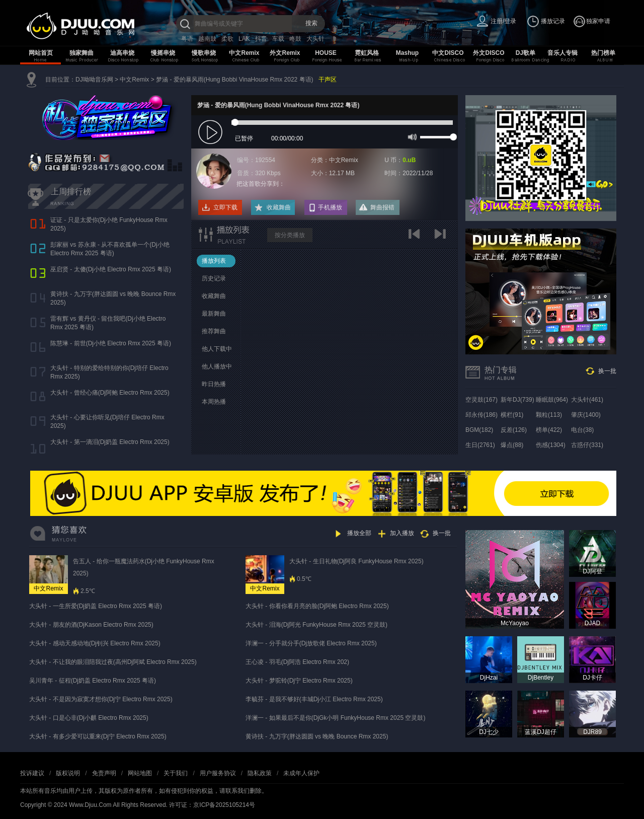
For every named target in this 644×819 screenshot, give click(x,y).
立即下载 (225, 207)
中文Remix (244, 53)
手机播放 (330, 207)
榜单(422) (549, 430)
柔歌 (227, 39)
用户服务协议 (218, 773)
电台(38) (582, 430)
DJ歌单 (526, 53)
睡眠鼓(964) (552, 400)
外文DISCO (489, 53)
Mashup (407, 53)
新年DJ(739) (517, 400)
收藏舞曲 (279, 207)
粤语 (187, 39)
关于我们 (176, 773)
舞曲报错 (382, 207)
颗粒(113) (549, 415)
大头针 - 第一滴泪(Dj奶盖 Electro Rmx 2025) (110, 442)
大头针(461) (587, 400)
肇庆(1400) (586, 415)
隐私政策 (260, 773)
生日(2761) (480, 445)
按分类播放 (290, 235)
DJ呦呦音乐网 (94, 80)
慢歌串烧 (204, 53)
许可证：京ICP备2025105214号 (212, 805)
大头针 (315, 39)
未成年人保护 (301, 773)
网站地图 (140, 773)
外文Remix (285, 53)
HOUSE (326, 53)
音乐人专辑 (562, 53)
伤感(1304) (551, 445)
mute (411, 136)
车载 (278, 39)
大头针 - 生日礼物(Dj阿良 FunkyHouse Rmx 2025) (356, 561)
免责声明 (104, 773)
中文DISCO (448, 53)
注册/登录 (503, 21)
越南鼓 (207, 39)
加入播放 (402, 533)
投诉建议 (32, 773)
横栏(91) (512, 415)
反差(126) (514, 430)
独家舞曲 (82, 53)
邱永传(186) (481, 415)
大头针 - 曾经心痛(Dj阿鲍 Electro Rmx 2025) (110, 393)
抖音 (261, 39)
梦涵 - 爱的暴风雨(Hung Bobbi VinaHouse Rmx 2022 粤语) (235, 80)
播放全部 (359, 533)
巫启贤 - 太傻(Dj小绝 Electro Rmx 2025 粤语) (111, 269)
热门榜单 (603, 53)
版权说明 (68, 773)
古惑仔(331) (587, 445)
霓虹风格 (367, 53)
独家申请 (598, 21)
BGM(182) (479, 430)
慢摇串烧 (163, 53)
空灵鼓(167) (481, 400)
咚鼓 (295, 39)
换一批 (607, 371)
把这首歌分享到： (261, 184)
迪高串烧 (122, 53)
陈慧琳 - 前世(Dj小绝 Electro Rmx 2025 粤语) (111, 343)
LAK (244, 39)
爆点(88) (512, 445)
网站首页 (41, 53)
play (212, 133)
